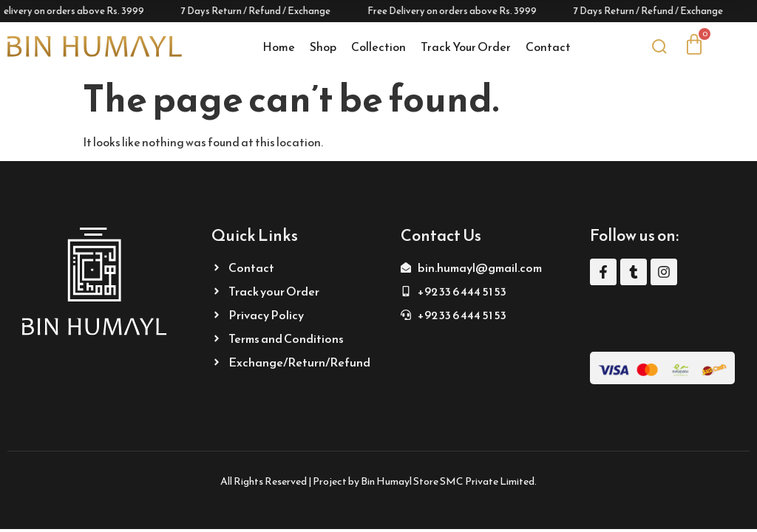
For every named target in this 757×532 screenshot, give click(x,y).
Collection (378, 47)
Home (279, 47)
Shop (323, 47)
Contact (548, 47)
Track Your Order (466, 47)
